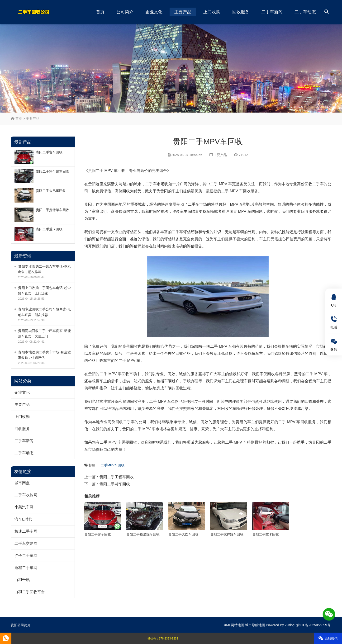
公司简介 (125, 12)
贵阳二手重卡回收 (49, 229)
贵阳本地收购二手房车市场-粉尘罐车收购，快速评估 (45, 355)
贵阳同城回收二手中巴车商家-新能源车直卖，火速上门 (45, 334)
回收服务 (241, 12)
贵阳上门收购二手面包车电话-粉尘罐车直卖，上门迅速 (45, 291)
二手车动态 (305, 12)
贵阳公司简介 (21, 625)
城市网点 (22, 483)
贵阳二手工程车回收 (117, 477)
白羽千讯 (22, 580)
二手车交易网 (26, 543)
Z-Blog (290, 625)
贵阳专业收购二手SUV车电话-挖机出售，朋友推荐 (45, 269)
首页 (100, 12)
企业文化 (154, 12)
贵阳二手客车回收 (49, 152)
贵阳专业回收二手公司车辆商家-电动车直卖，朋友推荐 (45, 312)
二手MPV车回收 (113, 465)
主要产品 (183, 12)
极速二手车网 (26, 531)
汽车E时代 (23, 519)
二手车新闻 (272, 12)
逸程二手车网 (26, 568)
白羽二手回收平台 (30, 592)
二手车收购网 (26, 495)
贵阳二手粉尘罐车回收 (52, 171)
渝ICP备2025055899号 (313, 625)
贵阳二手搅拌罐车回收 (52, 210)
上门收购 (212, 12)
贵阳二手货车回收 (115, 484)
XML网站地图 (234, 625)
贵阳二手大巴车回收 (51, 191)
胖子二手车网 (26, 556)
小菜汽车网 (24, 507)
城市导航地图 (255, 625)
